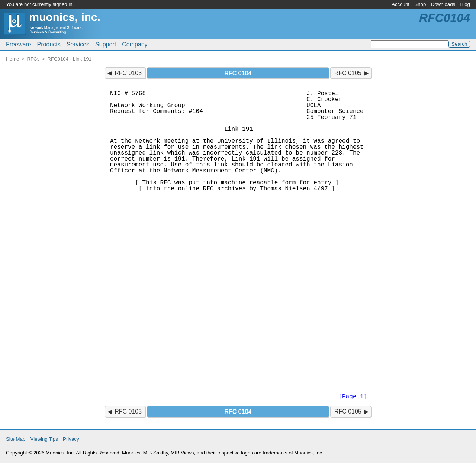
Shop (420, 4)
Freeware (19, 44)
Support (106, 44)
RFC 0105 (348, 73)
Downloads (443, 4)
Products (49, 44)
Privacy (71, 439)
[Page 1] (353, 397)
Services (78, 44)
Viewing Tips (44, 439)
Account (401, 4)
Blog (465, 4)
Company (135, 44)
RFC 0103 (128, 73)
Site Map (16, 439)
